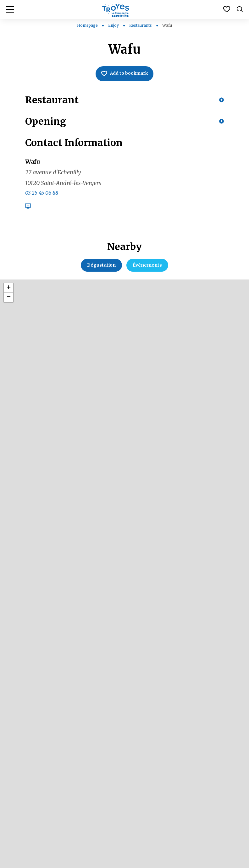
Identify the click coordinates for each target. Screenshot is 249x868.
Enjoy (114, 25)
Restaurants (141, 25)
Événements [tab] (147, 271)
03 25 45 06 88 (42, 198)
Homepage (87, 25)
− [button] (9, 303)
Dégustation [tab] (101, 271)
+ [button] (9, 294)
